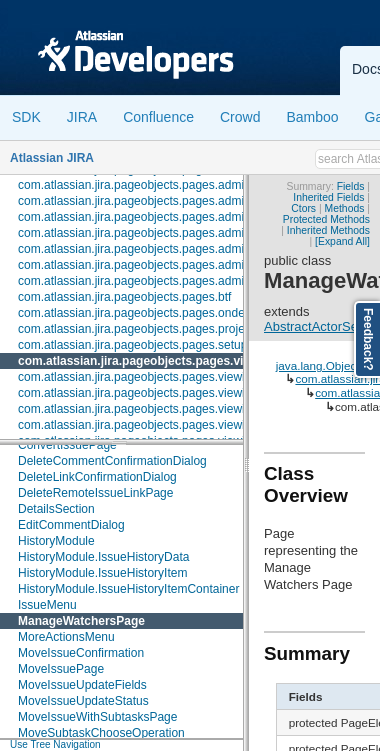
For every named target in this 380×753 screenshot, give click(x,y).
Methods (345, 208)
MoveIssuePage (61, 669)
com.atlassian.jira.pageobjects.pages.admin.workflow (159, 281)
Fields (351, 186)
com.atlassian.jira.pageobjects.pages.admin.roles (149, 185)
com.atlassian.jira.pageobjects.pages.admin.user (147, 265)
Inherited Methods (328, 230)
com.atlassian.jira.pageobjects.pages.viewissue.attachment (175, 377)
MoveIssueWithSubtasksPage (97, 717)
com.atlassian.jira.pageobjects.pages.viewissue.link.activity (174, 425)
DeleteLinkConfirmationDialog (97, 477)
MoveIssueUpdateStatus (83, 701)
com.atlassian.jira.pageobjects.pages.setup (132, 345)
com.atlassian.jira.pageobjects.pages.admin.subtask (157, 217)
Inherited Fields (328, 197)
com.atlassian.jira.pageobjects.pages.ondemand (146, 313)
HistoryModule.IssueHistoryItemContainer (128, 589)
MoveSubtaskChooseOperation (101, 733)
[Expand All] (342, 241)
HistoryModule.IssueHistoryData (103, 557)
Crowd (240, 117)
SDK (26, 117)
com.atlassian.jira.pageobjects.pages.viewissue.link (154, 409)
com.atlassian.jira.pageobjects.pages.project (136, 329)
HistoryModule (56, 541)
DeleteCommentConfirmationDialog (112, 461)
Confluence (158, 117)
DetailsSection (56, 509)
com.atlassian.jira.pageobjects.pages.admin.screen (154, 201)
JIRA (82, 117)
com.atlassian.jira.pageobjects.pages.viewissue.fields (159, 393)
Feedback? (368, 339)
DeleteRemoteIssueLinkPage (95, 493)
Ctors (303, 208)
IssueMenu (47, 605)
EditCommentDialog (71, 525)
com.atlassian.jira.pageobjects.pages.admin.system (155, 233)
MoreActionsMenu (66, 637)
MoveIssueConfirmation (81, 653)
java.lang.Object (318, 365)
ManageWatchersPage (81, 621)
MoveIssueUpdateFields (82, 685)
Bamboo (312, 117)
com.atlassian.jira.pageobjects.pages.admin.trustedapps (167, 249)
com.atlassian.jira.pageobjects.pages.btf (124, 297)
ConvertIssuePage (67, 445)
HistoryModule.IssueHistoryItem (102, 573)
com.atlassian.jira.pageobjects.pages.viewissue (154, 361)
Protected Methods (326, 219)
